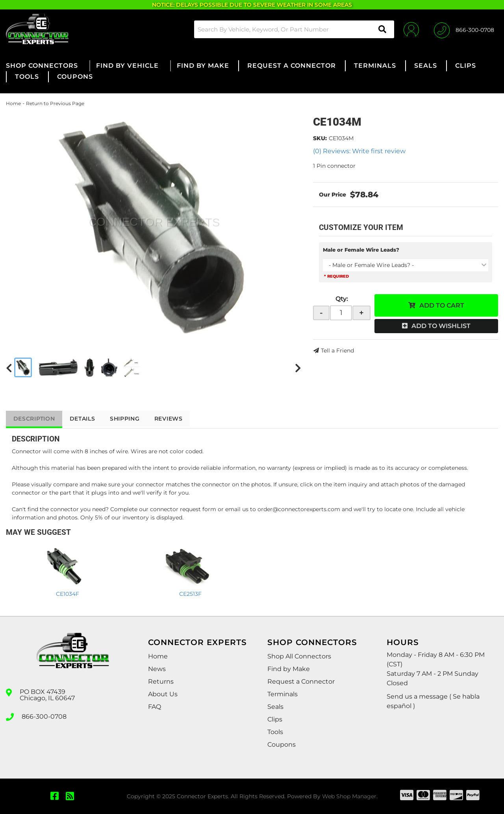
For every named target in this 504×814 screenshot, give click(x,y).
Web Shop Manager (349, 796)
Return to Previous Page (55, 103)
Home (13, 103)
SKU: (320, 138)
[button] (293, 29)
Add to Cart (442, 305)
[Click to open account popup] (410, 29)
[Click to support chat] (464, 29)
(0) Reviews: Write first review (359, 151)
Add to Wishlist (441, 326)
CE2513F (190, 594)
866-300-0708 (44, 716)
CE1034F (68, 594)
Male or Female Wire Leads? (361, 250)
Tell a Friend (337, 350)
